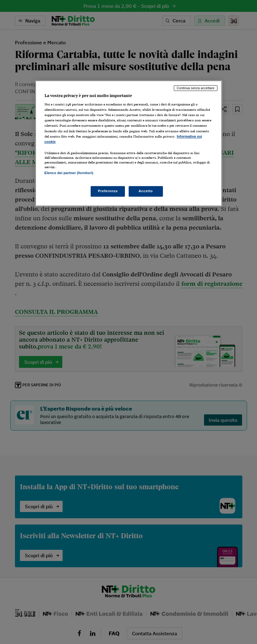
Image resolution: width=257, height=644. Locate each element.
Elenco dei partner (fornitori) (69, 173)
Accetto (146, 191)
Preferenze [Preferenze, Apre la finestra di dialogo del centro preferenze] (108, 191)
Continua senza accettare (196, 88)
